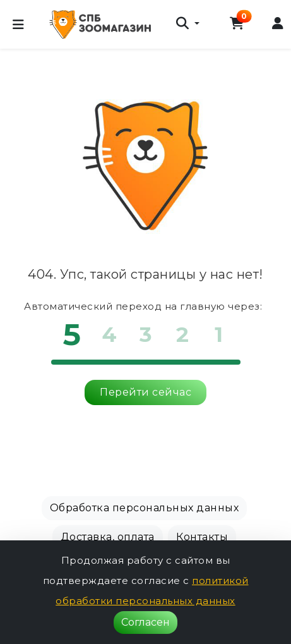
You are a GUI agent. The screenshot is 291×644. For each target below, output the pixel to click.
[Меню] (18, 25)
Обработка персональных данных (145, 508)
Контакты (202, 537)
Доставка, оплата (108, 537)
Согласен (145, 622)
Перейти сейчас (145, 392)
